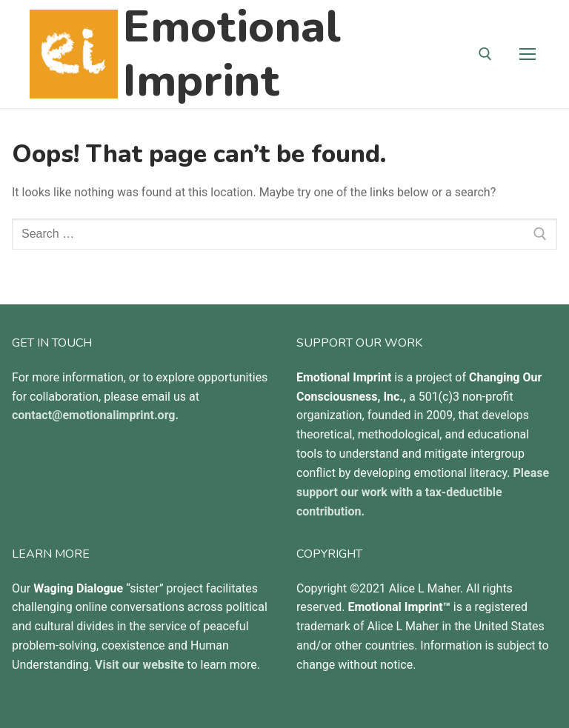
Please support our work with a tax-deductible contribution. (423, 492)
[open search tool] (485, 54)
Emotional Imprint (232, 54)
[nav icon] (528, 54)
